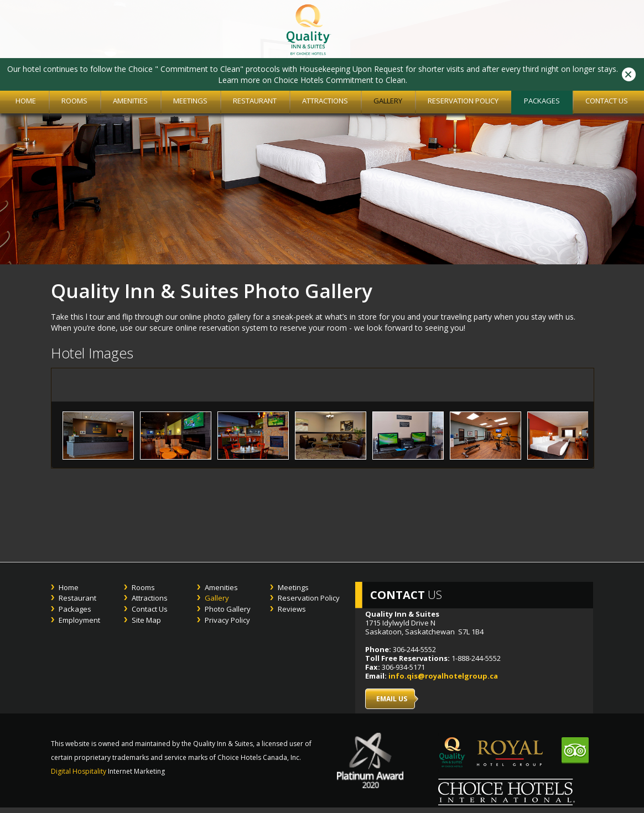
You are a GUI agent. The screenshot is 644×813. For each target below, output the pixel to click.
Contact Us (607, 101)
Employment (79, 620)
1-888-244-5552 (475, 658)
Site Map (146, 620)
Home (69, 587)
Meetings (190, 101)
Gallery (388, 101)
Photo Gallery (228, 609)
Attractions (325, 101)
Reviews (292, 609)
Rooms (74, 101)
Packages (542, 101)
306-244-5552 (414, 649)
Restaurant (255, 101)
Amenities (130, 101)
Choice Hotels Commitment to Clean (340, 80)
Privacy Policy (227, 620)
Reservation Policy (463, 101)
